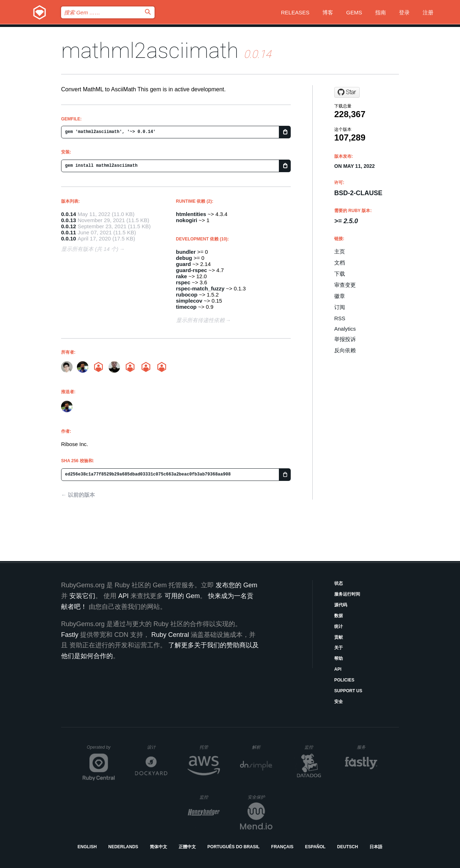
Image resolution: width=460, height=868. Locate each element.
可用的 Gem (182, 596)
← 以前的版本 (78, 495)
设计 (157, 747)
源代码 (341, 605)
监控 (315, 747)
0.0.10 (69, 238)
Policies (344, 680)
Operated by (101, 750)
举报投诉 (345, 339)
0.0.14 (69, 214)
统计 (339, 626)
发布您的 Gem (236, 585)
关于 (339, 648)
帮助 (339, 658)
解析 (262, 747)
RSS (340, 318)
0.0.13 (69, 220)
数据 (339, 616)
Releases (295, 12)
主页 (340, 251)
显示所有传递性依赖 (200, 320)
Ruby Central (170, 635)
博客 (328, 12)
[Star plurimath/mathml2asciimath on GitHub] (347, 92)
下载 (340, 274)
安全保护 (260, 797)
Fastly (70, 635)
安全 (339, 702)
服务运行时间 (347, 594)
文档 (340, 263)
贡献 (339, 637)
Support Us (348, 691)
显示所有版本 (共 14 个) (90, 249)
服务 (367, 747)
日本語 (376, 847)
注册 (428, 12)
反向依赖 (345, 350)
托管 (209, 747)
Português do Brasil (233, 847)
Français (282, 847)
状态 (339, 583)
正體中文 (187, 847)
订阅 (340, 307)
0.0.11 (69, 232)
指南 (381, 12)
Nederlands (123, 847)
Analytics (345, 329)
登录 (404, 12)
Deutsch (348, 847)
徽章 (340, 296)
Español (315, 847)
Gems (354, 12)
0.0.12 (69, 226)
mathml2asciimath (150, 50)
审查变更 (345, 285)
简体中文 (158, 847)
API (338, 669)
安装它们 (82, 596)
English (87, 847)
